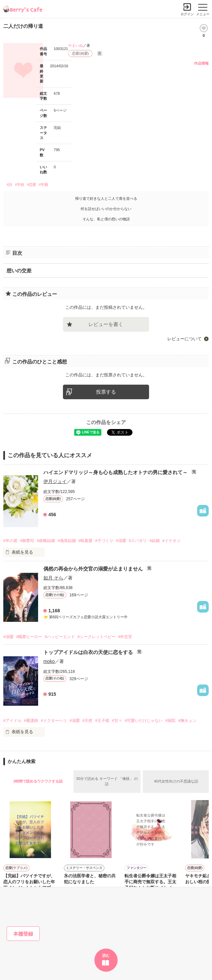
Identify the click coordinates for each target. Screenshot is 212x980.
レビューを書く (106, 324)
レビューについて (185, 339)
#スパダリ (138, 541)
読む (106, 955)
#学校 (20, 185)
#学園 (43, 185)
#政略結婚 (46, 541)
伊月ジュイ (55, 481)
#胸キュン (187, 721)
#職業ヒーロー (29, 637)
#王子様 (102, 721)
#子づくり (104, 541)
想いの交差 (19, 271)
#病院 (170, 721)
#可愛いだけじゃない (144, 721)
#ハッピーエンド (60, 637)
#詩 (9, 185)
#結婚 (155, 541)
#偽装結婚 (67, 541)
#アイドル (12, 721)
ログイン (187, 14)
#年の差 (10, 541)
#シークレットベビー (97, 637)
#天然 (88, 721)
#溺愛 (121, 541)
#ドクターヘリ (54, 721)
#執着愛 (86, 541)
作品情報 (201, 63)
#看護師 (31, 721)
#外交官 (125, 637)
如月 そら (53, 578)
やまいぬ (76, 45)
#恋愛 (31, 185)
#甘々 (117, 721)
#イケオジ (171, 541)
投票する (106, 392)
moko (49, 661)
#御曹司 (27, 541)
